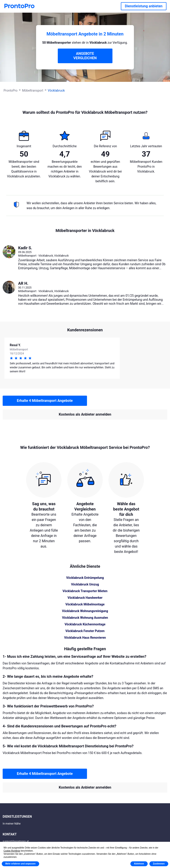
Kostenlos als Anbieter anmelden (85, 414)
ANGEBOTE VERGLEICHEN (85, 56)
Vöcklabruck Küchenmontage (85, 624)
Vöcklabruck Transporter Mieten (85, 591)
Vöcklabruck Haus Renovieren (85, 638)
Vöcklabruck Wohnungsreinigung (85, 611)
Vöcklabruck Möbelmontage (85, 604)
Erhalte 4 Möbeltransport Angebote (45, 401)
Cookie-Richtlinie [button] (12, 851)
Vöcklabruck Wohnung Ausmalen (85, 618)
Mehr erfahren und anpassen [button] (20, 864)
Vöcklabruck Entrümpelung (85, 578)
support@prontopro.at (16, 841)
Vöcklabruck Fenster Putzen (85, 631)
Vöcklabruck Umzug (85, 584)
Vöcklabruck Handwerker (85, 598)
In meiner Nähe (12, 824)
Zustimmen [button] (159, 864)
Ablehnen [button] (139, 864)
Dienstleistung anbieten (144, 6)
